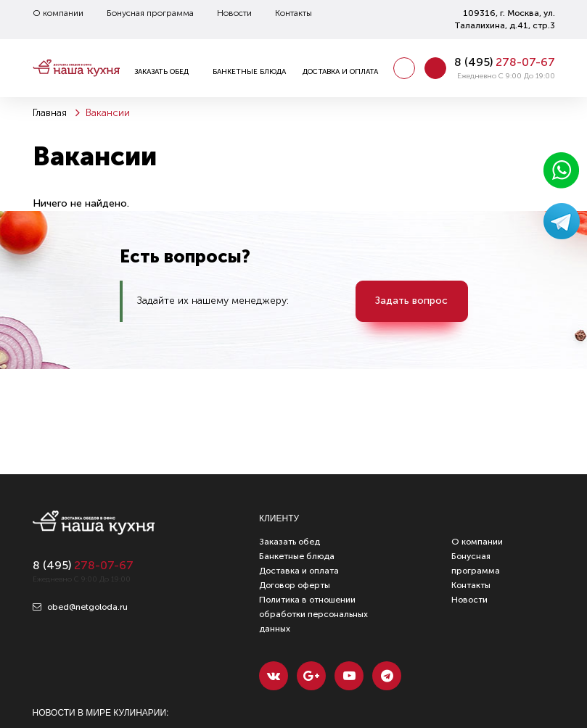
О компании (58, 13)
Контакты (293, 13)
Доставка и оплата (340, 72)
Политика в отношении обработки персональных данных (313, 614)
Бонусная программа (150, 13)
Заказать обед (161, 72)
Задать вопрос (411, 301)
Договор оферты (295, 585)
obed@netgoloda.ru (80, 607)
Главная (50, 113)
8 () (505, 62)
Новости (234, 13)
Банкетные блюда (249, 72)
